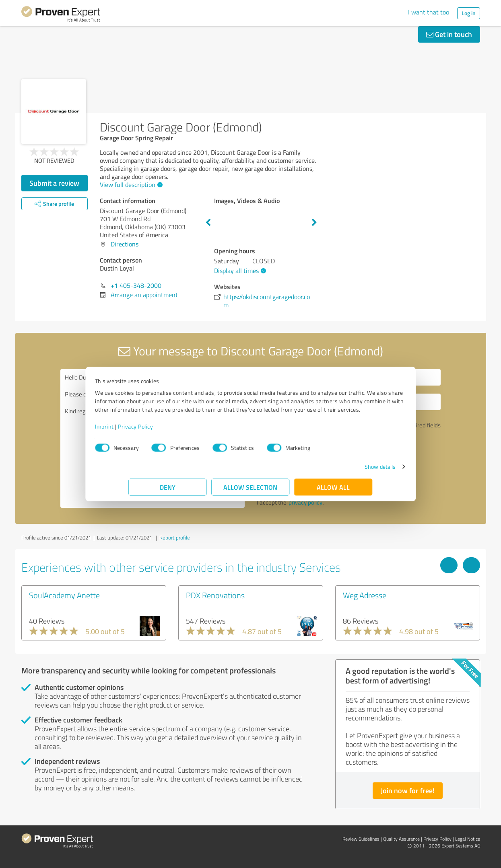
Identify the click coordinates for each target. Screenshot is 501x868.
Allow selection (251, 491)
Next (314, 223)
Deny (168, 491)
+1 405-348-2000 (136, 285)
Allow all (334, 491)
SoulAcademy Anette (64, 595)
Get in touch (449, 34)
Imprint (138, 430)
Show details (346, 471)
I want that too (429, 12)
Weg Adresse (365, 595)
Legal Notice (468, 839)
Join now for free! (408, 790)
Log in (469, 13)
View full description (130, 185)
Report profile (175, 538)
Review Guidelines (361, 839)
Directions (125, 244)
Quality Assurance (401, 839)
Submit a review (54, 183)
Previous (208, 223)
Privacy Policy (169, 430)
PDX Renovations (215, 595)
